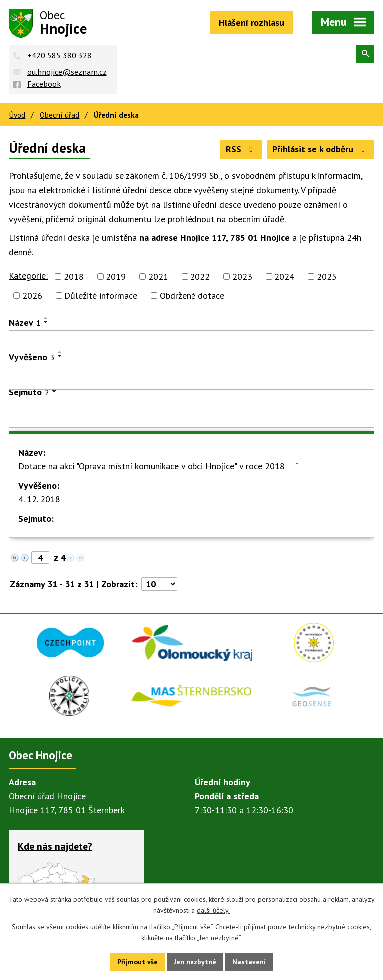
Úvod (17, 115)
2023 (242, 276)
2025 (327, 276)
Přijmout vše (137, 962)
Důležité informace (101, 295)
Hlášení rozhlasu (252, 23)
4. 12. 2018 (39, 499)
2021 (158, 276)
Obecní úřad (60, 115)
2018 (74, 276)
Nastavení (249, 962)
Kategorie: (28, 275)
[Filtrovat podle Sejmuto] (191, 418)
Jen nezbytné (195, 962)
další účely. (213, 911)
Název (25, 322)
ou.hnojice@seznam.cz (67, 72)
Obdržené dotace (192, 295)
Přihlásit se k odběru (321, 149)
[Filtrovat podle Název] (191, 340)
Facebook (44, 84)
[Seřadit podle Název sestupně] (46, 322)
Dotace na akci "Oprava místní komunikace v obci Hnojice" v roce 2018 (161, 466)
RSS (242, 149)
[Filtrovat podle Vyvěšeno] (191, 380)
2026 (32, 295)
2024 (284, 276)
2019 (116, 276)
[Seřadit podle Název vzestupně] (46, 318)
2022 (200, 276)
